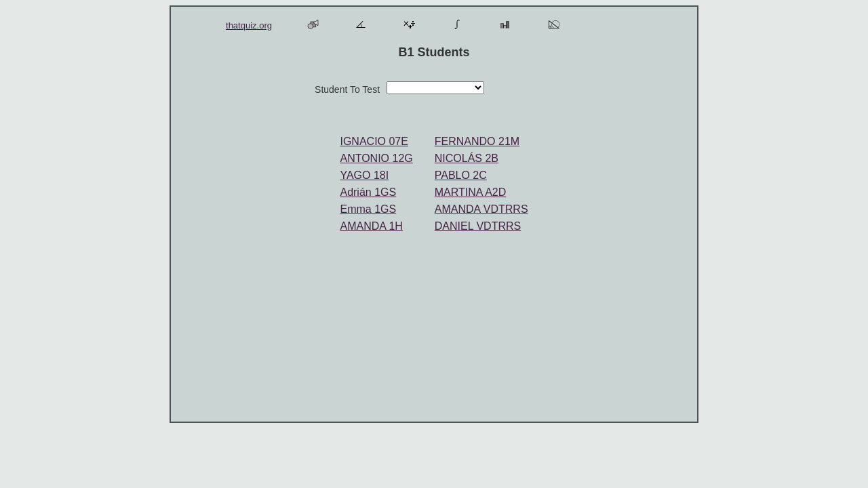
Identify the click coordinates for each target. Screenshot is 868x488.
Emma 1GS (368, 209)
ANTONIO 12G (376, 158)
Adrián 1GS (368, 192)
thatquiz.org (249, 25)
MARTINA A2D (471, 192)
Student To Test (347, 89)
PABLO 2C (461, 175)
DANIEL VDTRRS (478, 226)
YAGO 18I (364, 175)
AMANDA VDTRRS (481, 209)
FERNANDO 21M (477, 141)
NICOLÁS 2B (467, 158)
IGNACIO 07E (374, 141)
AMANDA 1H (371, 226)
